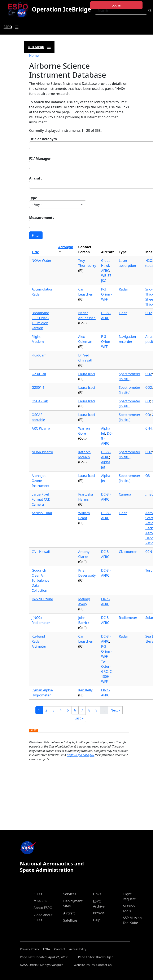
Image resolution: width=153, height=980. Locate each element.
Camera (125, 494)
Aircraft (36, 178)
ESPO (38, 894)
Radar (123, 289)
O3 (148, 476)
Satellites (70, 920)
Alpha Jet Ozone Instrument (41, 481)
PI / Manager (40, 159)
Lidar (123, 313)
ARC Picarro (41, 428)
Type (33, 198)
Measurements (42, 218)
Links (97, 894)
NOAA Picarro (42, 452)
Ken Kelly (85, 690)
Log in (116, 5)
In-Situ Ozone (42, 599)
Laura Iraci (86, 374)
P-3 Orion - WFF (106, 294)
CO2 (148, 313)
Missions (40, 901)
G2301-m (39, 374)
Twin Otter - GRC (106, 666)
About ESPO (43, 908)
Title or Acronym (43, 139)
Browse (99, 913)
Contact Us (104, 965)
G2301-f (38, 387)
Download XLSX (34, 731)
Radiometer (128, 618)
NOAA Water (41, 261)
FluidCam (39, 355)
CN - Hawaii (41, 552)
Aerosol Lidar (42, 513)
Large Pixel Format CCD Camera (41, 499)
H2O (149, 261)
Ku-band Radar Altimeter (39, 641)
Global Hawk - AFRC (106, 266)
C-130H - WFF (107, 677)
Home (34, 56)
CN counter (128, 552)
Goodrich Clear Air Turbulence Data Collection (40, 580)
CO (148, 401)
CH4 (148, 428)
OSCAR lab (40, 401)
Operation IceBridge (61, 9)
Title (35, 252)
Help (97, 920)
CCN (149, 552)
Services (70, 894)
